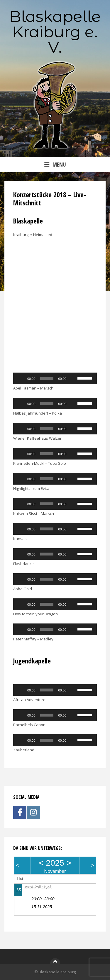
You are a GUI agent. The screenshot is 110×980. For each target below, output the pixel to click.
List (20, 879)
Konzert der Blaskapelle (38, 887)
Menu (55, 164)
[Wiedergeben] (21, 378)
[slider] (47, 378)
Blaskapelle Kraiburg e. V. (55, 32)
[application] (55, 378)
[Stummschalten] (73, 378)
